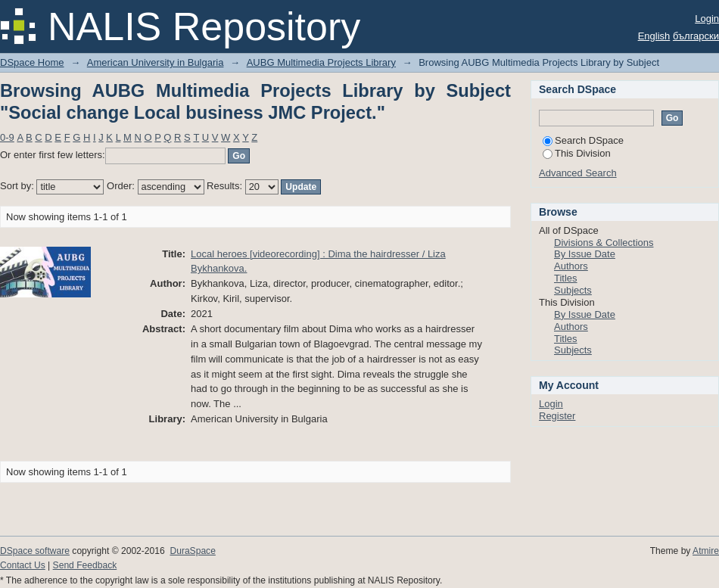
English (654, 36)
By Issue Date (585, 254)
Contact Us (23, 565)
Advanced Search (578, 173)
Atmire (706, 551)
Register (557, 416)
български (696, 36)
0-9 (7, 137)
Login (707, 19)
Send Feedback (85, 565)
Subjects (573, 290)
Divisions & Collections (604, 243)
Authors (571, 266)
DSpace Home (32, 62)
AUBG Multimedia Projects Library (321, 62)
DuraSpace (192, 551)
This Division (577, 153)
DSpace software (35, 551)
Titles (566, 278)
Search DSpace (583, 140)
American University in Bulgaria (156, 62)
